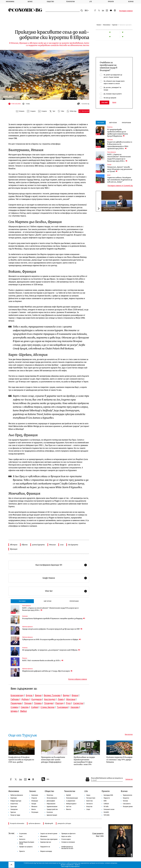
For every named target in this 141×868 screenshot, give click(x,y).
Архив (114, 102)
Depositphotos (75, 866)
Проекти (111, 2)
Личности (90, 804)
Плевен (38, 703)
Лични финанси (26, 606)
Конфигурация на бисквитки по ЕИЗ (67, 848)
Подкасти (107, 798)
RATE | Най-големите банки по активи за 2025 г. (43, 660)
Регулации (35, 812)
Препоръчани (74, 601)
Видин (66, 695)
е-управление (71, 801)
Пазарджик (16, 703)
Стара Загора (47, 707)
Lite (91, 2)
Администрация (52, 815)
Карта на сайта (66, 836)
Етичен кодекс (66, 839)
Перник (28, 703)
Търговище (62, 707)
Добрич (25, 699)
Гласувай (105, 102)
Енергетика (14, 804)
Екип (21, 836)
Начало (99, 25)
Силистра (78, 703)
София (35, 707)
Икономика (10, 2)
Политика (25, 648)
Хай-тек (69, 807)
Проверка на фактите (68, 834)
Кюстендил (50, 699)
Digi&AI (69, 795)
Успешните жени (109, 809)
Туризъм (115, 25)
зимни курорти (38, 545)
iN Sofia (106, 807)
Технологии (70, 2)
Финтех (69, 809)
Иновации (35, 801)
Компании (25, 616)
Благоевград (17, 695)
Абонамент (44, 836)
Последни (22, 601)
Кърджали (36, 699)
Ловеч (61, 699)
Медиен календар (46, 851)
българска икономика (17, 823)
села (62, 545)
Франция (14, 549)
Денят (109, 175)
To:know (125, 801)
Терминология (127, 795)
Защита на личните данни (49, 834)
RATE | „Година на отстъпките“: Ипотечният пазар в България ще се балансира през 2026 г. (50, 609)
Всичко (131, 2)
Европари (14, 798)
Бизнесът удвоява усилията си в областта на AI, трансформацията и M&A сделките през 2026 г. (120, 145)
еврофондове (49, 823)
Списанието (127, 804)
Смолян (25, 707)
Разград (59, 703)
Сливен (15, 707)
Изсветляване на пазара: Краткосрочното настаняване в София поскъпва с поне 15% (84, 761)
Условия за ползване (68, 842)
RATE (105, 801)
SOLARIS (106, 812)
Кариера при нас (46, 842)
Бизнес (30, 2)
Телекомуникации (72, 798)
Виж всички (129, 734)
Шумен (14, 711)
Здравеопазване (52, 807)
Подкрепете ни (45, 847)
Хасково (75, 707)
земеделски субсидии (64, 823)
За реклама (23, 834)
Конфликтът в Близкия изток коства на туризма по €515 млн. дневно (21, 760)
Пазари (109, 165)
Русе (68, 703)
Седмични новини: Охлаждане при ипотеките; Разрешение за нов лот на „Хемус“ (120, 180)
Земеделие (14, 809)
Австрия (14, 545)
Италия (52, 545)
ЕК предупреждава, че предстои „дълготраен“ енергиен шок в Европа (51, 650)
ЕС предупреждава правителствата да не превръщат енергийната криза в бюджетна (118, 133)
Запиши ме (129, 779)
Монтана (71, 699)
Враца (75, 695)
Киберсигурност (71, 804)
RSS (45, 779)
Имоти (34, 809)
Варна (38, 695)
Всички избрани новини (78, 679)
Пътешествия (91, 798)
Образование (51, 804)
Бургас (29, 695)
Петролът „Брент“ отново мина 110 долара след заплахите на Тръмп (120, 169)
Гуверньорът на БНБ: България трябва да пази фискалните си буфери (52, 639)
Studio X (77, 865)
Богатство (90, 801)
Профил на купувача (26, 847)
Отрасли (34, 798)
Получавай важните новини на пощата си (107, 778)
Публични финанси (27, 627)
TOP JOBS (107, 815)
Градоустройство (52, 809)
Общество (50, 2)
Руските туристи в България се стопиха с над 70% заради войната (119, 760)
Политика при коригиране (49, 839)
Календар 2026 (108, 795)
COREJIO (106, 804)
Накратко (126, 798)
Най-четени (48, 601)
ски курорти (73, 545)
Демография (51, 801)
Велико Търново (52, 695)
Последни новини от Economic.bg (120, 186)
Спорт (88, 809)
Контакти (22, 839)
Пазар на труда (15, 815)
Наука (88, 795)
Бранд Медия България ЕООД (27, 843)
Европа (25, 545)
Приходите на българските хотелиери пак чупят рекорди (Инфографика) (53, 760)
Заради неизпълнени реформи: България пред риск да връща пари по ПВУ (52, 629)
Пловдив (49, 703)
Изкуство (89, 807)
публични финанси (34, 823)
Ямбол (23, 711)
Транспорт (14, 807)
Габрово (15, 699)
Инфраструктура (16, 801)
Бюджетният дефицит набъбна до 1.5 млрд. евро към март (47, 671)
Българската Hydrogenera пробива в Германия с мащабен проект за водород (54, 618)
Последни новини (126, 11)
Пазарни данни (128, 807)
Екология (50, 812)
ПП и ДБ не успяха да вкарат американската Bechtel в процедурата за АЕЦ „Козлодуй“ (117, 208)
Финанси (25, 658)
